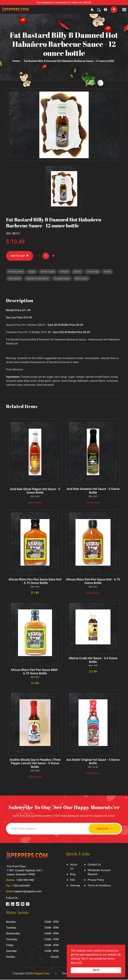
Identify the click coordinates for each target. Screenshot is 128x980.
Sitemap (75, 886)
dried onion (83, 279)
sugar (32, 272)
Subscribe (104, 829)
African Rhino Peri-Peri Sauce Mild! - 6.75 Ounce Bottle (35, 672)
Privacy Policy (96, 880)
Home (16, 61)
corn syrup (94, 272)
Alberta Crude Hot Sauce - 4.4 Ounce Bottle (93, 660)
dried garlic (15, 279)
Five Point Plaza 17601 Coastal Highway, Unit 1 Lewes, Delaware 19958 (25, 871)
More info (76, 963)
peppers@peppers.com (28, 892)
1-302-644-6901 (21, 886)
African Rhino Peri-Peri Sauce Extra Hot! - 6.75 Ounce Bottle (35, 582)
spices (79, 272)
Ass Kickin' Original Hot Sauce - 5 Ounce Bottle (93, 762)
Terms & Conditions (99, 886)
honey (109, 272)
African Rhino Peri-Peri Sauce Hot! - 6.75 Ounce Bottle (93, 582)
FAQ (73, 880)
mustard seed (63, 279)
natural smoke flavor (38, 279)
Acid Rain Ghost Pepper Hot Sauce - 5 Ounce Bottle (35, 491)
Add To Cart (20, 256)
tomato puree (16, 272)
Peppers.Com (41, 974)
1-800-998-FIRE (25, 880)
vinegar (65, 272)
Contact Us (94, 865)
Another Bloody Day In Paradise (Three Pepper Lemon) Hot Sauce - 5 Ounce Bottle (35, 764)
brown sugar (48, 272)
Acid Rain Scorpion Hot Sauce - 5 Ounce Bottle (93, 491)
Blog (73, 875)
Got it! (96, 970)
